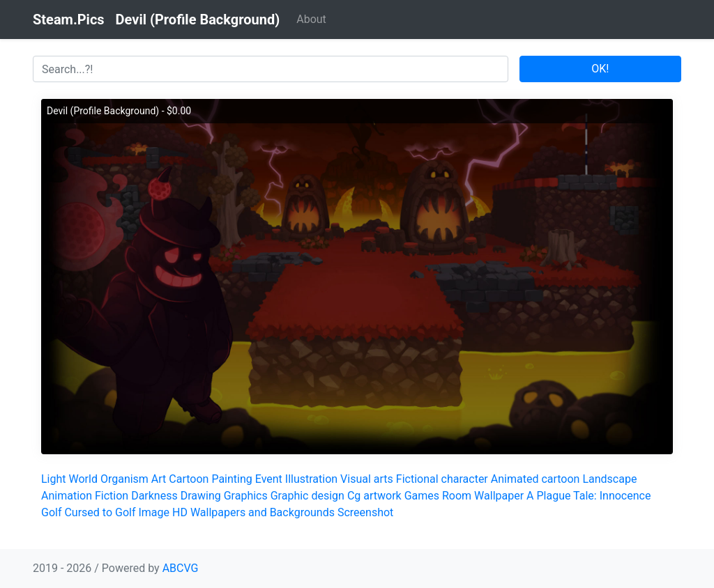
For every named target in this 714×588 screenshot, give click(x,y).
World (83, 479)
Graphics (246, 496)
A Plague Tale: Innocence (588, 496)
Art (159, 479)
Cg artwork (374, 496)
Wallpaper (499, 496)
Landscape (609, 479)
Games (422, 496)
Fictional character (442, 479)
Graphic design (307, 496)
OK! (600, 69)
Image (154, 512)
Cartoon (189, 479)
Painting (231, 479)
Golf (51, 512)
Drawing (201, 496)
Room (457, 496)
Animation (67, 496)
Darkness (154, 496)
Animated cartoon (535, 479)
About (311, 19)
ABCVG (181, 568)
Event (269, 479)
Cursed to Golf (100, 512)
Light (54, 479)
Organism (124, 479)
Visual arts (367, 479)
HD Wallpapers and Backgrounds (253, 512)
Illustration (311, 479)
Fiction (112, 496)
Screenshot (365, 512)
